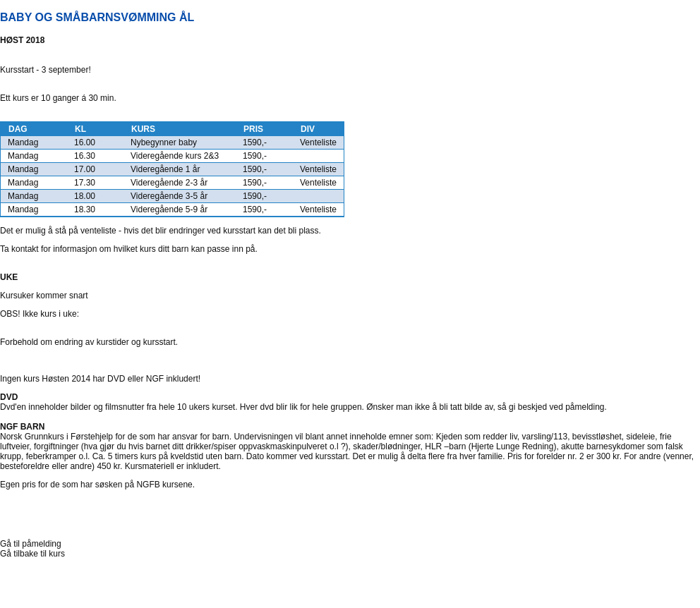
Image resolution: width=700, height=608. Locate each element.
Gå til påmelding (31, 544)
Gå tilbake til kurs (32, 554)
